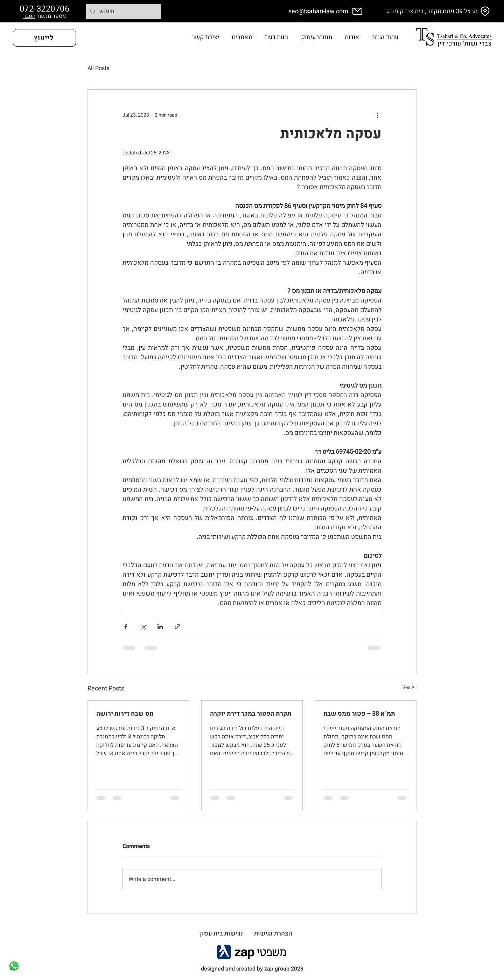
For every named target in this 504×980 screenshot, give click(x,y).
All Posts (98, 68)
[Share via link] (177, 627)
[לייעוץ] (44, 38)
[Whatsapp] (14, 966)
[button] (276, 38)
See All (409, 687)
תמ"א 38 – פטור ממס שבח (359, 714)
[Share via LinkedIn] (160, 627)
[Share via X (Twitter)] (143, 627)
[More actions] (377, 115)
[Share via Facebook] (126, 627)
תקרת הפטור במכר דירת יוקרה (251, 714)
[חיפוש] (123, 11)
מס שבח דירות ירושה (125, 714)
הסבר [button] (29, 16)
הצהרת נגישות (273, 934)
